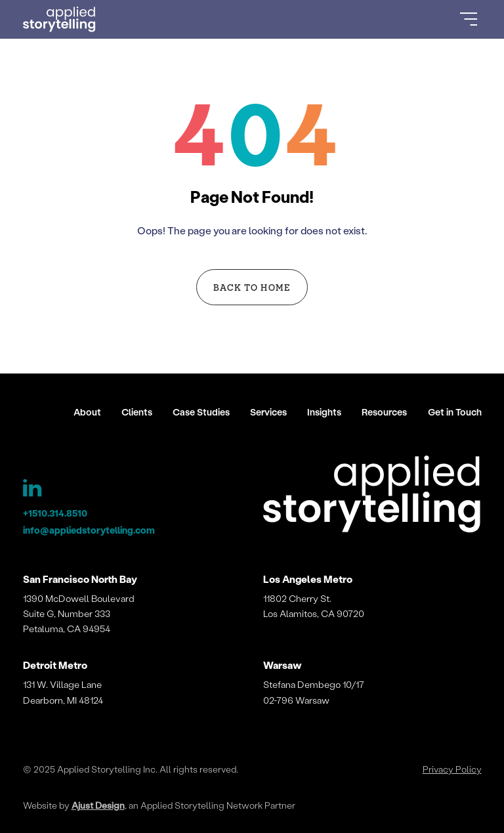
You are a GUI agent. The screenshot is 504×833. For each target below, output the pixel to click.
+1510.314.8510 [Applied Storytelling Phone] (55, 513)
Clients (137, 412)
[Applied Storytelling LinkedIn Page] (33, 491)
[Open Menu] (469, 19)
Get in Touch (455, 412)
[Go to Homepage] (60, 20)
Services (268, 412)
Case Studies (201, 412)
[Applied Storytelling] (372, 496)
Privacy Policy (452, 769)
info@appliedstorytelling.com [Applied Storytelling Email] (89, 530)
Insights (324, 412)
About (87, 412)
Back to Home (252, 287)
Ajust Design (98, 805)
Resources (384, 412)
